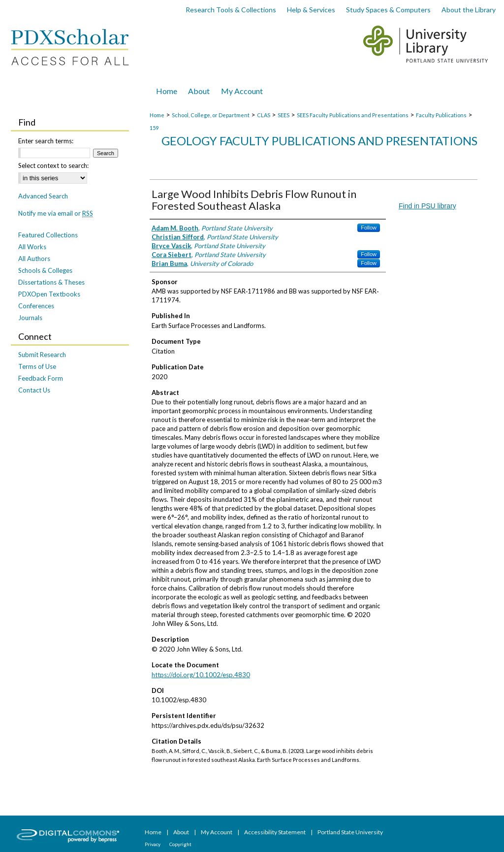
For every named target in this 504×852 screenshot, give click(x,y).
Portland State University (350, 832)
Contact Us (34, 390)
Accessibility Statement (275, 832)
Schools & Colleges (45, 270)
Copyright (180, 844)
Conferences (36, 306)
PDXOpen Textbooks (49, 294)
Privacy (153, 844)
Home (157, 115)
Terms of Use (37, 366)
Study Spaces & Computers (388, 10)
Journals (30, 318)
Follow (369, 228)
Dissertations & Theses (51, 282)
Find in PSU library (427, 206)
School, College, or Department (211, 115)
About (182, 832)
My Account (217, 832)
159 (154, 128)
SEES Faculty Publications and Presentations (353, 115)
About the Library (469, 10)
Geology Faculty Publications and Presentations (319, 141)
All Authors (34, 259)
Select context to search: (53, 165)
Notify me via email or (56, 213)
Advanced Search (43, 196)
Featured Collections (48, 235)
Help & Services (311, 10)
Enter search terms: (46, 141)
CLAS (264, 115)
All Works (32, 247)
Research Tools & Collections (231, 10)
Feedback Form (41, 378)
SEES (283, 115)
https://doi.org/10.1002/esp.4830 (201, 675)
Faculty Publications (441, 115)
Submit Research (42, 355)
